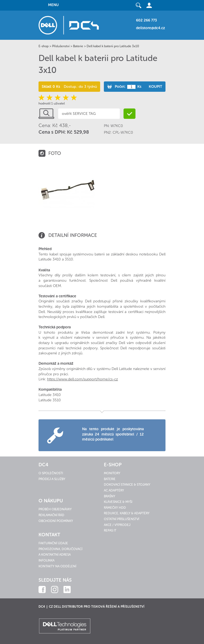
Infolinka (46, 560)
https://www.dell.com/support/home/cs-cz (82, 379)
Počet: (120, 87)
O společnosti (51, 473)
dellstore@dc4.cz (150, 28)
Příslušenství (61, 46)
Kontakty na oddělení (57, 566)
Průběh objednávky (55, 509)
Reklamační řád (51, 515)
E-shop (44, 46)
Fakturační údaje (53, 543)
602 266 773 (146, 20)
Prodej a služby (52, 479)
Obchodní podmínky (56, 521)
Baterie (78, 46)
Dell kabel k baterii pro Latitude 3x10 (113, 46)
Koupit (155, 87)
